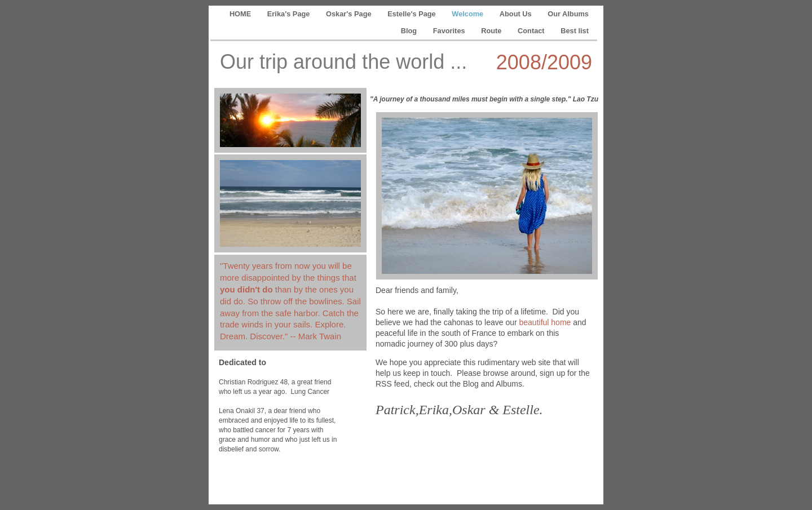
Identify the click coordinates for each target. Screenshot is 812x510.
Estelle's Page (412, 14)
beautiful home (545, 322)
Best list (575, 31)
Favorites (450, 31)
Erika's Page (290, 14)
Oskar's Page (350, 14)
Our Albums (568, 14)
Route (492, 31)
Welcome (469, 14)
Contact (532, 31)
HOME (241, 14)
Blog (410, 31)
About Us (517, 14)
